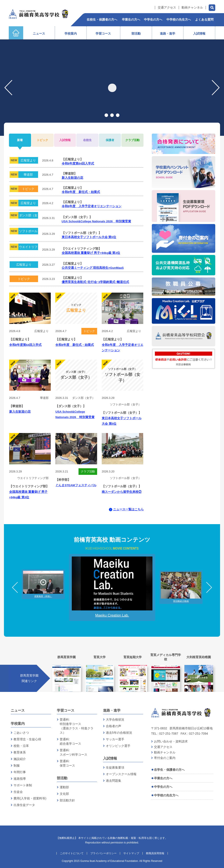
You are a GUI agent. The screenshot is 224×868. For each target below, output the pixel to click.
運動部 (64, 787)
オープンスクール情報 (121, 774)
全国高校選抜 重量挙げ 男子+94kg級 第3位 (91, 253)
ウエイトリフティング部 (28, 248)
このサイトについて (72, 853)
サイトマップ (131, 853)
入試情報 (110, 758)
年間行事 (20, 772)
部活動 (62, 778)
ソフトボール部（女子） (28, 232)
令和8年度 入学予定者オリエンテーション (92, 206)
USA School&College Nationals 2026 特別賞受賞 (96, 221)
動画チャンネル (192, 8)
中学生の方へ (163, 787)
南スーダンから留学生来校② (122, 492)
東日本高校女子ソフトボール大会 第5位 (89, 237)
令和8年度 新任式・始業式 (81, 192)
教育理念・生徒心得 (27, 739)
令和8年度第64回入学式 (78, 164)
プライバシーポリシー (103, 853)
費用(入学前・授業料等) (30, 798)
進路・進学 (112, 710)
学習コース (66, 710)
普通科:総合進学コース (70, 741)
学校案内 (18, 724)
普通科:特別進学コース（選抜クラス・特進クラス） (77, 726)
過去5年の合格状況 (119, 733)
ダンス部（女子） (28, 216)
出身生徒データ (24, 805)
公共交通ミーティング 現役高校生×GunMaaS (93, 268)
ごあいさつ (21, 733)
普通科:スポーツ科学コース (73, 752)
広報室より (28, 160)
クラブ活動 (88, 471)
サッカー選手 (115, 739)
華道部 (28, 175)
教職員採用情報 (155, 853)
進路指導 (20, 779)
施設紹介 (20, 759)
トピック (28, 189)
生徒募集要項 (115, 767)
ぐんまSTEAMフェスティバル (76, 485)
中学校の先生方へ (166, 795)
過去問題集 (114, 781)
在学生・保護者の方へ (169, 770)
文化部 (64, 794)
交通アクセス (167, 8)
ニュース (18, 710)
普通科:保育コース (67, 763)
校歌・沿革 (21, 746)
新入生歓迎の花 (72, 178)
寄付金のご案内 (165, 758)
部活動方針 (67, 800)
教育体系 (20, 752)
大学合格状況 (115, 720)
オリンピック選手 (118, 746)
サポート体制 (23, 785)
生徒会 (18, 792)
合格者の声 (114, 726)
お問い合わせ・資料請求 (171, 741)
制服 (17, 765)
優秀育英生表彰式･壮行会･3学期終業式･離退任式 (95, 282)
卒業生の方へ (163, 778)
